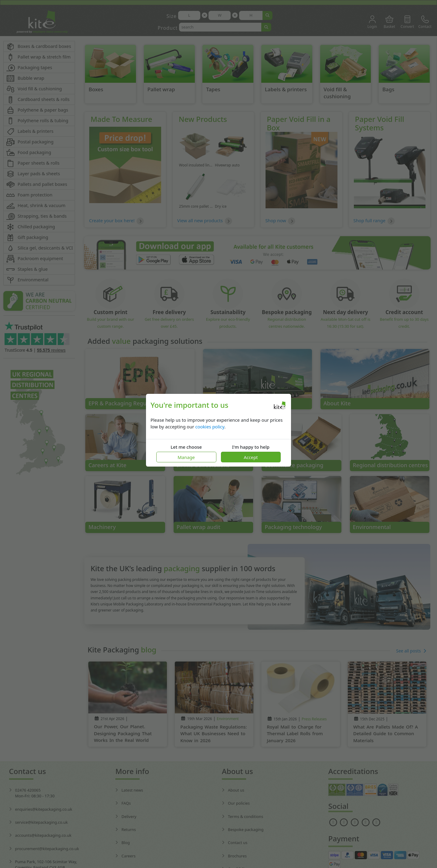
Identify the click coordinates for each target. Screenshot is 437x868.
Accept (251, 457)
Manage (186, 457)
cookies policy (210, 427)
